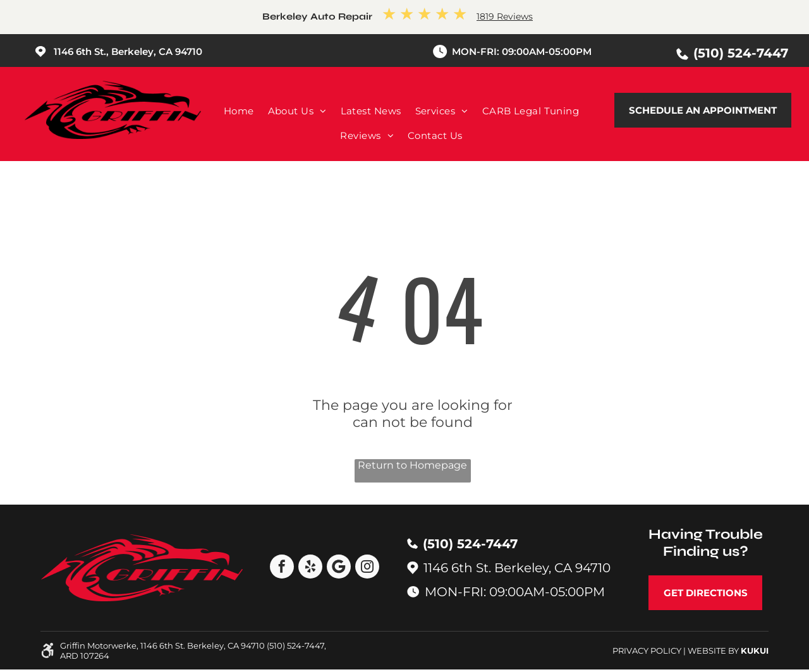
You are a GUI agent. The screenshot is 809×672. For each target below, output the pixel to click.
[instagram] (367, 568)
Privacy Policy (647, 651)
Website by (713, 651)
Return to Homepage (412, 465)
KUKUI (755, 651)
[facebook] (282, 568)
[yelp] (310, 568)
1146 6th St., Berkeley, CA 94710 (128, 51)
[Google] (339, 568)
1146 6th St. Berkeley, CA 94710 (517, 568)
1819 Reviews (505, 16)
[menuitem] (239, 111)
